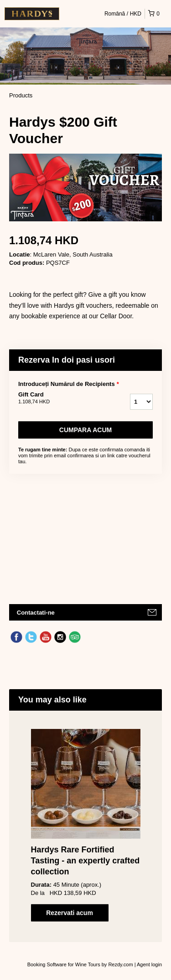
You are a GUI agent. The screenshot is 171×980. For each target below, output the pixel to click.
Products (21, 95)
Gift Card (59, 398)
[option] (85, 825)
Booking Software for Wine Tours (65, 964)
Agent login (149, 964)
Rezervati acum (70, 913)
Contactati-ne (36, 613)
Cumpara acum (85, 430)
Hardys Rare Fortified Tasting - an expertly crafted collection (85, 861)
